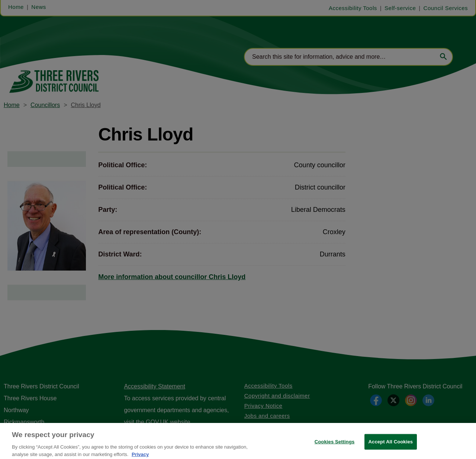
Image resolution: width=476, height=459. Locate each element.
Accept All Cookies (391, 445)
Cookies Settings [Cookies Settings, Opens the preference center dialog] (335, 445)
